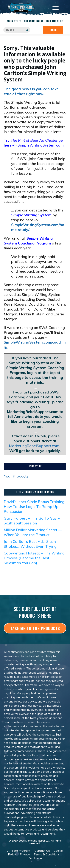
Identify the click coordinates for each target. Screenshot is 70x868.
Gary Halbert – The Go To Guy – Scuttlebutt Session (32, 521)
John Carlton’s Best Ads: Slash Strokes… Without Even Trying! (31, 544)
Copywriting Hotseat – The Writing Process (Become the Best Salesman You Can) (34, 558)
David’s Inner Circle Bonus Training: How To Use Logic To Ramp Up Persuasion (34, 507)
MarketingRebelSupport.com (34, 446)
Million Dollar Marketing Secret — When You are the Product (33, 532)
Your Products (16, 476)
